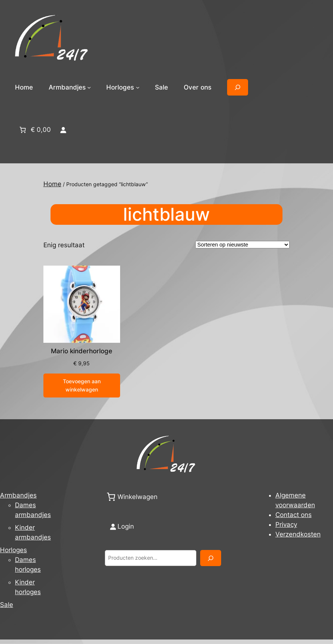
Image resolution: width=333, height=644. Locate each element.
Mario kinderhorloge (82, 351)
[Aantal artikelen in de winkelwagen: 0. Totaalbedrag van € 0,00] (34, 130)
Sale (7, 605)
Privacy (286, 524)
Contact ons (294, 515)
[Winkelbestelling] (242, 245)
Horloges (13, 550)
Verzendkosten (298, 534)
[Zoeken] (211, 558)
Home (24, 87)
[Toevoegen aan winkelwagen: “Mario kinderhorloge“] (82, 386)
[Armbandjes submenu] (89, 87)
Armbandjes (18, 495)
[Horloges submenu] (138, 87)
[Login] (63, 130)
